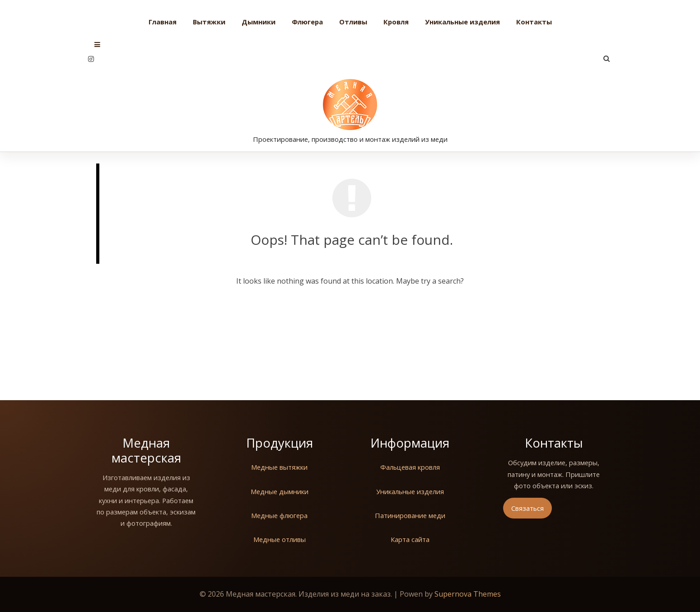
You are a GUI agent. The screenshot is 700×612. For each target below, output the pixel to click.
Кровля (396, 22)
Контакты (534, 22)
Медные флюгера (279, 515)
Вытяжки (209, 22)
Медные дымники (280, 491)
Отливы (353, 22)
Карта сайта (410, 539)
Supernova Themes (468, 594)
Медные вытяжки (279, 467)
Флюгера (307, 22)
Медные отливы (280, 539)
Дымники (259, 22)
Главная (163, 22)
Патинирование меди (410, 515)
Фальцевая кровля (410, 467)
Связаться (527, 508)
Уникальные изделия (462, 22)
